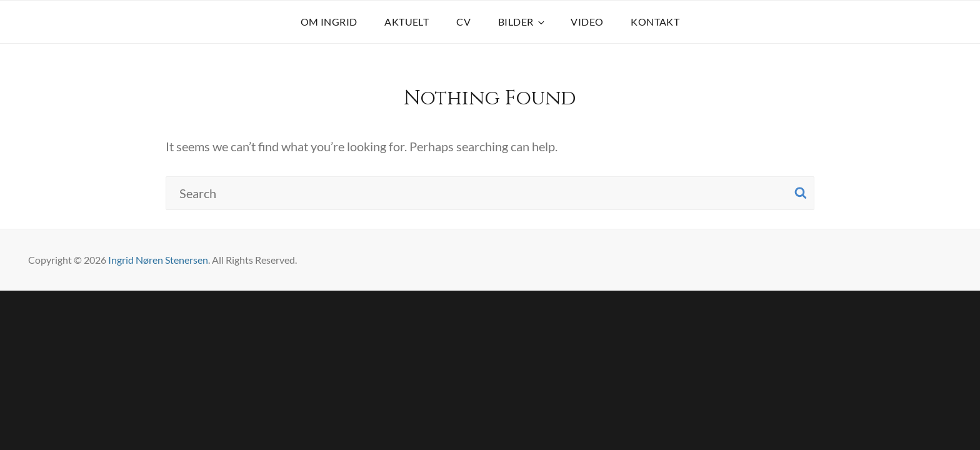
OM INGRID (329, 22)
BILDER (522, 22)
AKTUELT (407, 22)
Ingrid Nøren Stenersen (158, 260)
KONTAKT (655, 22)
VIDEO (587, 22)
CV (463, 22)
